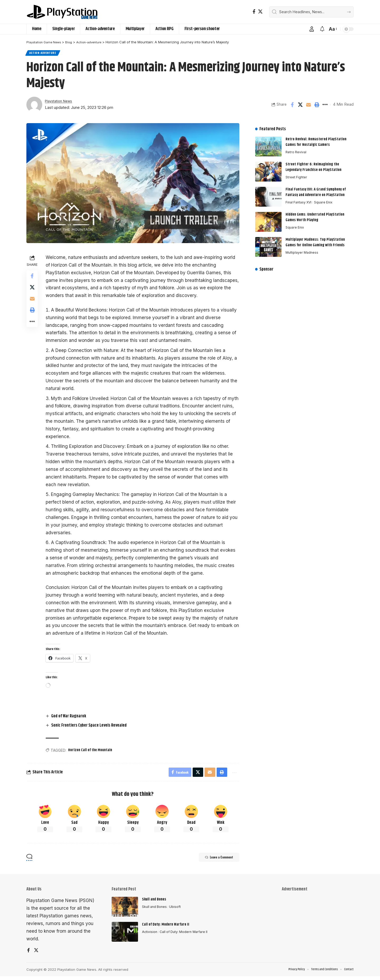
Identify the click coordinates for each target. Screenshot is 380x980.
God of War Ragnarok (70, 718)
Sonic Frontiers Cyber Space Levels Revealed (91, 727)
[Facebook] (254, 12)
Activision (150, 935)
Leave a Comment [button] (214, 861)
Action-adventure (44, 54)
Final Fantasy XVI (300, 200)
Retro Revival (296, 150)
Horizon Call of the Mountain (91, 752)
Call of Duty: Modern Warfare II (166, 927)
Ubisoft (177, 910)
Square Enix (326, 200)
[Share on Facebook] (292, 106)
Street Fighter (297, 175)
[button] (312, 29)
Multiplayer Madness (303, 250)
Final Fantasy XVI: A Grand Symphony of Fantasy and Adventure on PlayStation (316, 190)
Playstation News (61, 103)
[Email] (308, 106)
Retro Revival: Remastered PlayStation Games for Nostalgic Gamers (316, 140)
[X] (260, 12)
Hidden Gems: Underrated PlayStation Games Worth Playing (315, 215)
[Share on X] (300, 106)
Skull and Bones (154, 902)
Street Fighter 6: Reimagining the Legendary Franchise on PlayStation (313, 165)
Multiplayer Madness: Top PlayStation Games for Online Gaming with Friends (315, 240)
